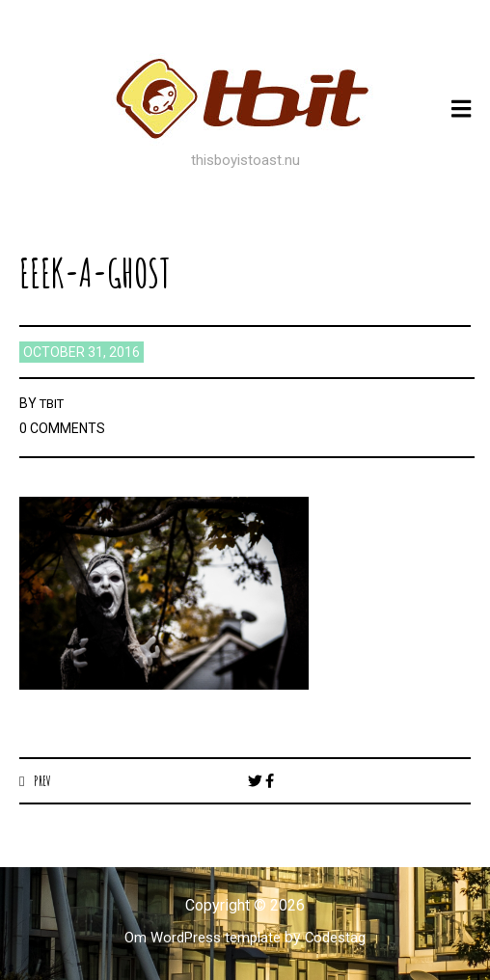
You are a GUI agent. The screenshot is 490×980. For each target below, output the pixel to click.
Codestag (341, 938)
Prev (44, 780)
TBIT (54, 403)
